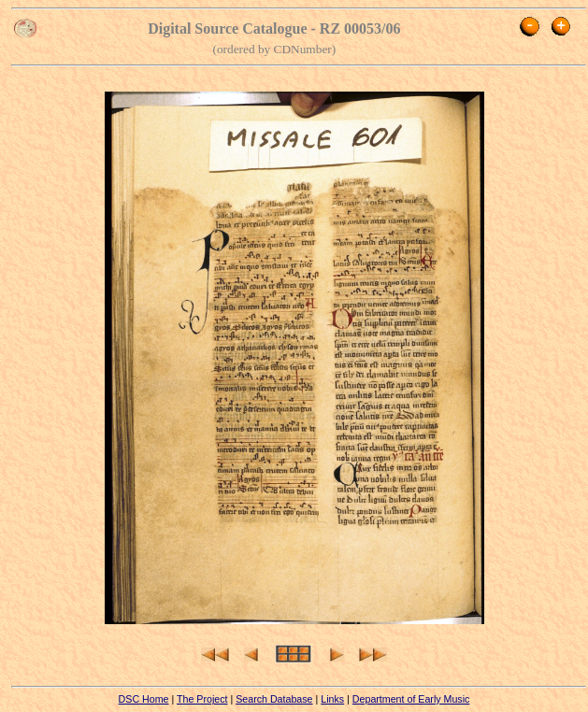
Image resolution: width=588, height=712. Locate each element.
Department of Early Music (411, 699)
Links (332, 699)
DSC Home (144, 699)
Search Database (274, 699)
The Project (202, 699)
